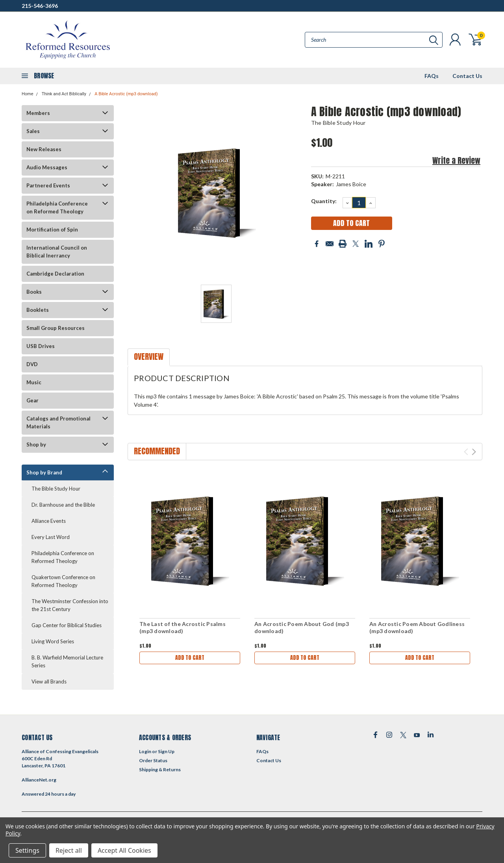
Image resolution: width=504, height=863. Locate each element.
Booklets (38, 310)
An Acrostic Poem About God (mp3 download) (302, 627)
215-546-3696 (40, 6)
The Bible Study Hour (56, 489)
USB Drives (41, 346)
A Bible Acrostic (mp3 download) (126, 94)
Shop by (36, 444)
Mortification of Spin (52, 230)
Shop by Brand (44, 472)
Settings (27, 850)
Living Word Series (53, 641)
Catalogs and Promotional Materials (58, 422)
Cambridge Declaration (55, 274)
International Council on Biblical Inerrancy (57, 252)
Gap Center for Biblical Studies (67, 625)
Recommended (157, 451)
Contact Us (467, 76)
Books (34, 292)
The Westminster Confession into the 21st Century (70, 605)
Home (28, 94)
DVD (32, 364)
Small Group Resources (56, 328)
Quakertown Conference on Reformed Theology (63, 581)
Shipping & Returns (160, 769)
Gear (32, 400)
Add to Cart (190, 658)
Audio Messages (47, 167)
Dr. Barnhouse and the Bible (63, 505)
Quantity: (324, 201)
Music (34, 382)
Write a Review (456, 160)
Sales (33, 131)
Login (145, 751)
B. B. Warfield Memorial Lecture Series (67, 661)
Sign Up (166, 751)
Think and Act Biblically (64, 94)
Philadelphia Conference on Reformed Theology (57, 207)
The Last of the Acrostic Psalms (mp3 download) (183, 627)
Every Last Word (51, 537)
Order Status (153, 760)
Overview (149, 356)
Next (474, 452)
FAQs (432, 76)
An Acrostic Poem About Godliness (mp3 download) (417, 627)
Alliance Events (49, 521)
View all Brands (49, 682)
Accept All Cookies (124, 850)
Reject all (69, 850)
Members (38, 113)
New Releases (44, 149)
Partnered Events (48, 185)
